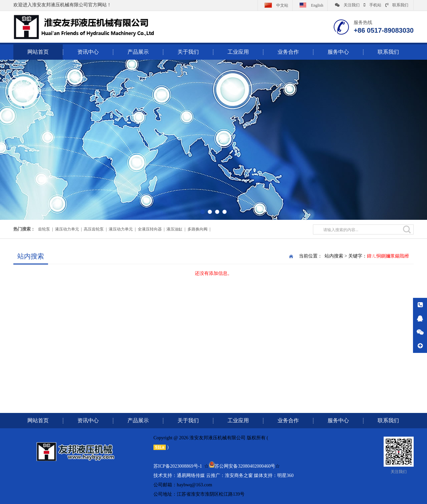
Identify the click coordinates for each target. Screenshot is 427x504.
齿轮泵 (44, 229)
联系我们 (397, 5)
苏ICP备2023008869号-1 (178, 466)
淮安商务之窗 (239, 475)
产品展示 (138, 52)
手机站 (372, 5)
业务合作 (288, 52)
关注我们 (347, 5)
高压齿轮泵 (94, 229)
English (310, 5)
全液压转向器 (150, 229)
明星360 (285, 475)
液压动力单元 (67, 229)
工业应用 (238, 52)
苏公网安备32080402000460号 (245, 466)
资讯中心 (88, 52)
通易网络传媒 (191, 475)
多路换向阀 (197, 229)
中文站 (275, 5)
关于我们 (188, 52)
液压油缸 (174, 229)
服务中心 (338, 52)
